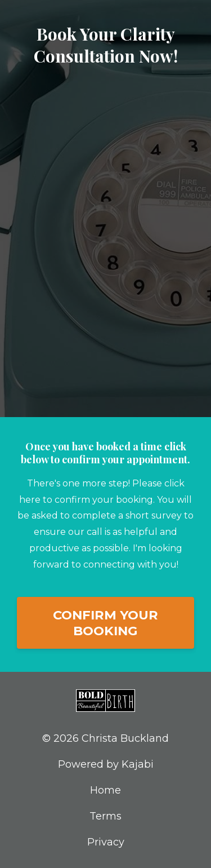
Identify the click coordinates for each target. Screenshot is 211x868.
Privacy (106, 842)
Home (105, 790)
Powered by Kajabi (106, 764)
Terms (105, 816)
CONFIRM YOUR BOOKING (105, 623)
